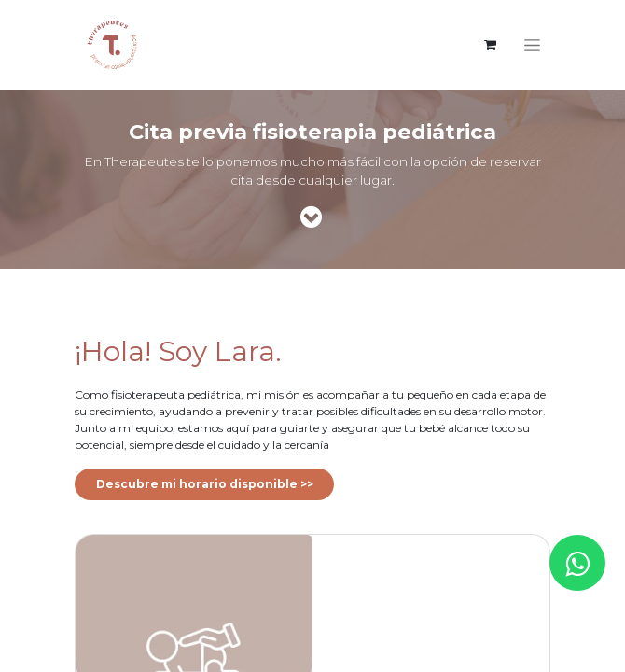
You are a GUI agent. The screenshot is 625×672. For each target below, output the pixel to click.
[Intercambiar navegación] (532, 45)
